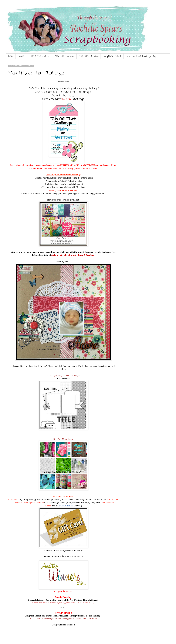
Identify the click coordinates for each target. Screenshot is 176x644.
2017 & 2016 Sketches (40, 56)
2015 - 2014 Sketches (64, 56)
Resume (22, 56)
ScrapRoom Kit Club (112, 56)
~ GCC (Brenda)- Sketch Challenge (63, 375)
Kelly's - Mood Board (63, 439)
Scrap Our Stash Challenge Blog (141, 56)
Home (11, 56)
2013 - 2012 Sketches (89, 56)
